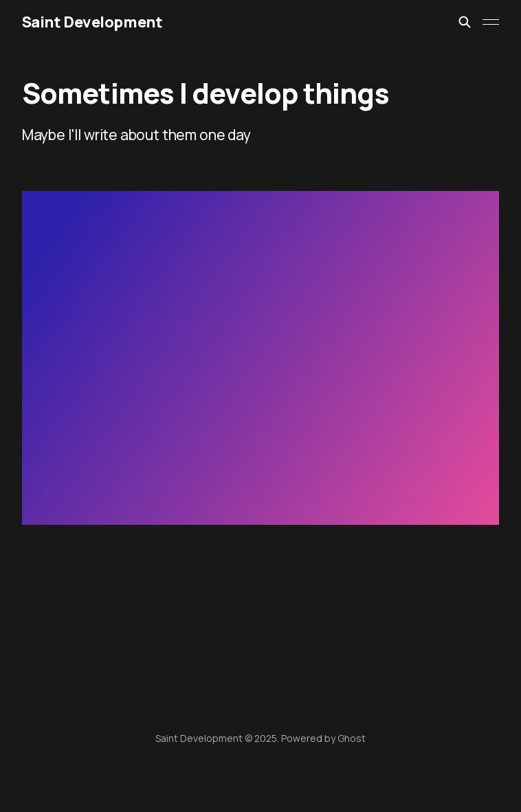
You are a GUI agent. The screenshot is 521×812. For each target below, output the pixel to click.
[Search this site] (465, 22)
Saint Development (92, 22)
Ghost (352, 738)
